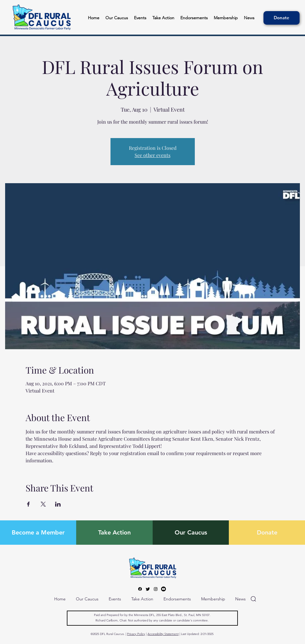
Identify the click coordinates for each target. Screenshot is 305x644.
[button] (194, 18)
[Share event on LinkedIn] (58, 504)
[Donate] (282, 18)
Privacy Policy (136, 634)
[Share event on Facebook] (28, 504)
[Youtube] (163, 589)
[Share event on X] (43, 504)
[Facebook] (140, 589)
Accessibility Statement (163, 634)
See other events (152, 155)
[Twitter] (148, 589)
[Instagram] (156, 589)
